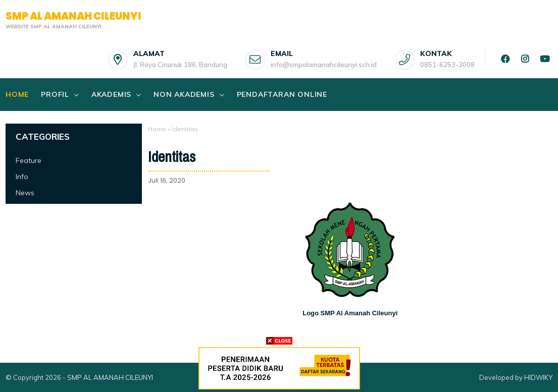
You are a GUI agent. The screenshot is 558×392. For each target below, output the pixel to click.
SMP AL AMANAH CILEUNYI (73, 16)
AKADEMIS (111, 94)
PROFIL (55, 94)
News (25, 193)
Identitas (172, 157)
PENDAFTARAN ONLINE (282, 94)
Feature (29, 160)
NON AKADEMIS (184, 94)
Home (17, 94)
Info (22, 177)
